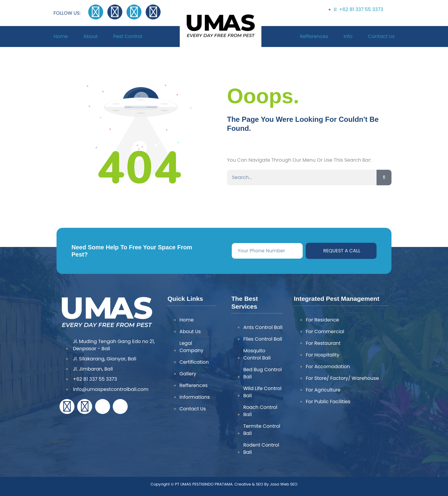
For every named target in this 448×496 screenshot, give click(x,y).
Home (61, 37)
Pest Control (128, 37)
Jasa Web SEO (283, 484)
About (91, 37)
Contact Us (381, 37)
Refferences (314, 37)
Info (348, 37)
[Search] (384, 178)
